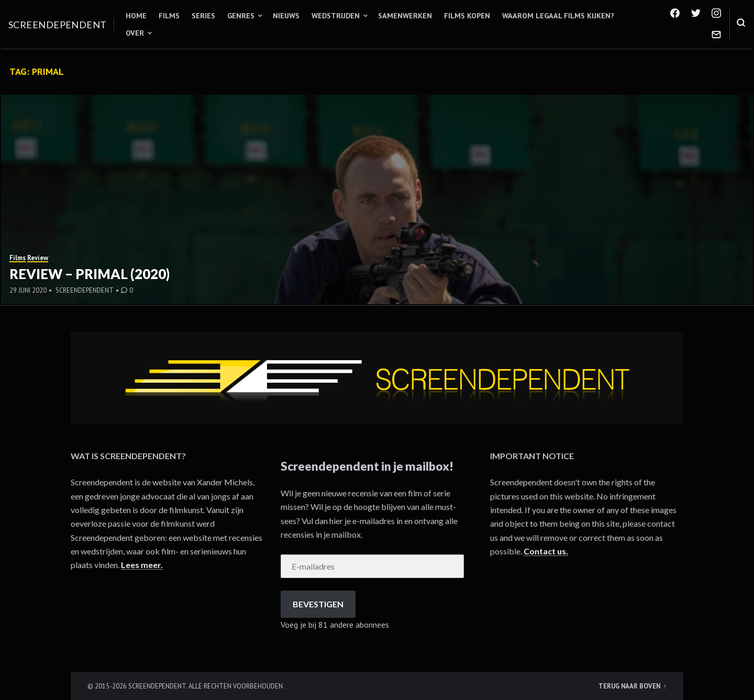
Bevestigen (318, 604)
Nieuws (286, 16)
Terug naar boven (630, 686)
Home (136, 16)
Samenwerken (405, 16)
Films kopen (467, 16)
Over (135, 33)
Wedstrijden (336, 16)
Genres (241, 16)
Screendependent (58, 25)
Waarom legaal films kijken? (558, 16)
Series (203, 16)
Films (169, 16)
